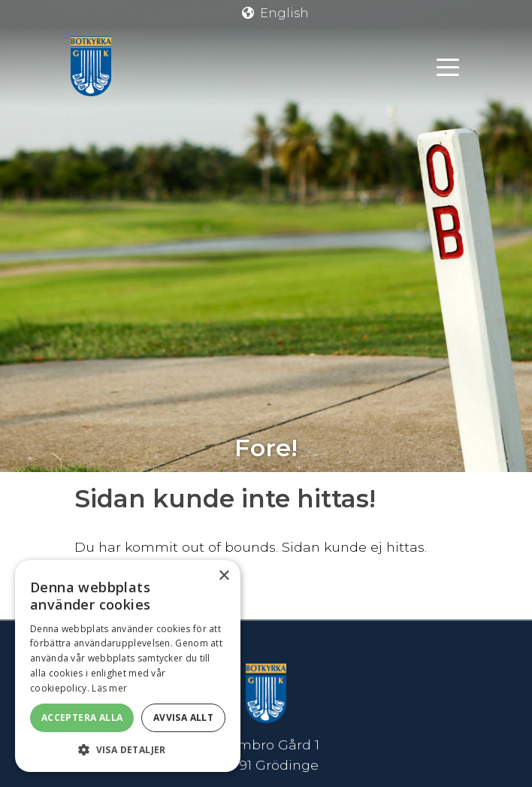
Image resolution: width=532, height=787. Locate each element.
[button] (128, 749)
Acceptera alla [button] (82, 717)
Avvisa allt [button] (183, 717)
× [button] (224, 576)
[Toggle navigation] (448, 66)
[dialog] (128, 666)
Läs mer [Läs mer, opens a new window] (109, 688)
